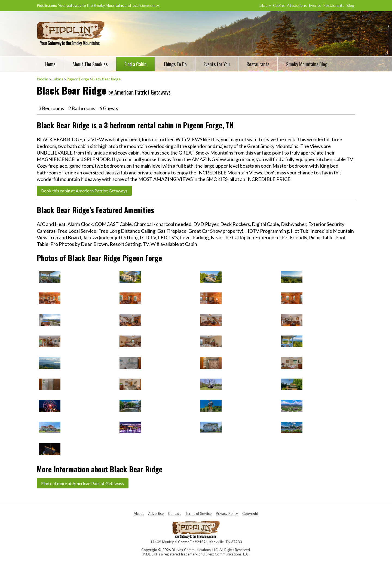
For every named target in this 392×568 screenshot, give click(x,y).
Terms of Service (198, 513)
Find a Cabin (135, 64)
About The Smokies (90, 64)
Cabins (279, 5)
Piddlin (42, 79)
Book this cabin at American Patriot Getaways (84, 191)
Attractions (297, 5)
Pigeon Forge (78, 79)
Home (50, 64)
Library (265, 5)
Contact (174, 513)
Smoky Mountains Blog (307, 64)
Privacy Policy (227, 513)
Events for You (217, 64)
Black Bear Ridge (106, 79)
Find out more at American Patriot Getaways (83, 483)
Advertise (156, 513)
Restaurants (334, 5)
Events (315, 5)
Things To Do (175, 64)
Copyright (250, 513)
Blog (350, 5)
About (139, 513)
